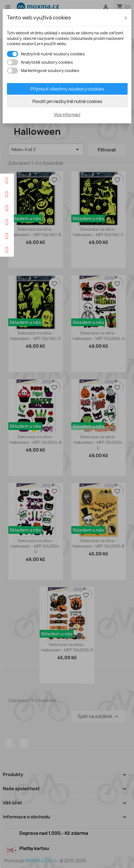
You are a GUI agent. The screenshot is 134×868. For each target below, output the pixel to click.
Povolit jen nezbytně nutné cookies (67, 101)
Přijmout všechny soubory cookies (67, 89)
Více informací (67, 114)
